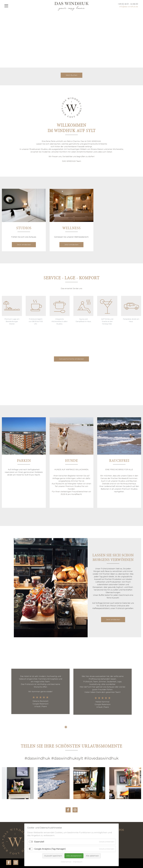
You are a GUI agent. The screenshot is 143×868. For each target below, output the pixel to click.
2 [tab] (70, 727)
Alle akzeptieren (74, 856)
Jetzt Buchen (71, 75)
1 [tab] (66, 727)
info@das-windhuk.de (129, 7)
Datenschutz (66, 862)
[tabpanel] (40, 691)
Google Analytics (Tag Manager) (50, 849)
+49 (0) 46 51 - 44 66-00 (128, 4)
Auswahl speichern (53, 856)
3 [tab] (73, 727)
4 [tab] (77, 727)
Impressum (78, 862)
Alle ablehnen (92, 856)
